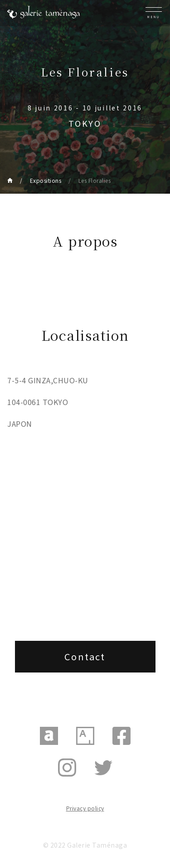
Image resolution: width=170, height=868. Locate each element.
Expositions (46, 180)
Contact (85, 656)
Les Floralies (95, 180)
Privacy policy (85, 808)
